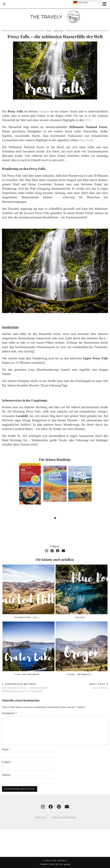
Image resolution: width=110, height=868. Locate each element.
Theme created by (55, 864)
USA (88, 120)
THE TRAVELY (60, 861)
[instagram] (43, 807)
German (80, 3)
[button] (105, 4)
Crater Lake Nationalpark (27, 674)
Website (6, 775)
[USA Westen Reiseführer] (55, 484)
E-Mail (7, 762)
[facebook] (51, 807)
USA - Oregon (55, 31)
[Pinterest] (52, 551)
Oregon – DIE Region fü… (80, 674)
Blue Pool (85, 140)
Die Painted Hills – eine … (27, 617)
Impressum (43, 817)
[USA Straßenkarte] (30, 484)
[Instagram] (47, 551)
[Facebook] (58, 551)
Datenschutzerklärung (63, 817)
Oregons (44, 111)
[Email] (63, 551)
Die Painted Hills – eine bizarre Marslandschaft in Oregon (28, 687)
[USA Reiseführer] (80, 484)
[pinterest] (59, 807)
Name (6, 749)
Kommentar (9, 713)
